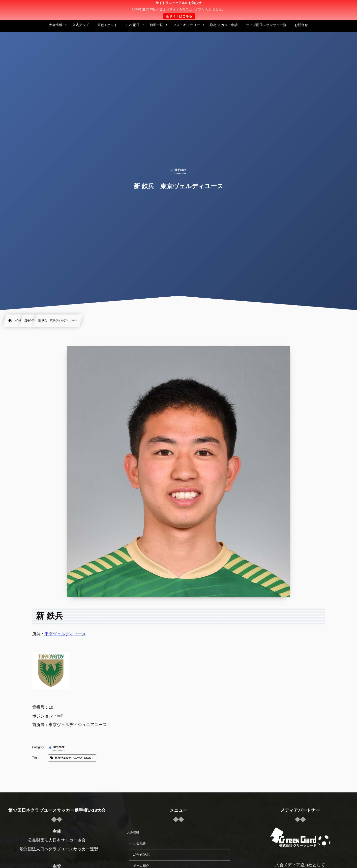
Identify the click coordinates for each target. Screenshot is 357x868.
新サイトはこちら (179, 16)
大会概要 (140, 843)
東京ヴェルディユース (65, 634)
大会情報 (133, 833)
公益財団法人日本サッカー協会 (57, 840)
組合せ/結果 (142, 855)
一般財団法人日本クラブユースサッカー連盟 (57, 849)
